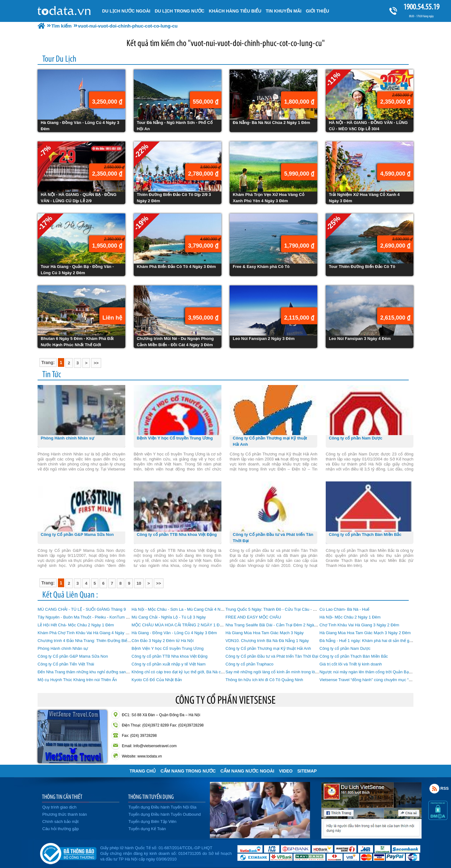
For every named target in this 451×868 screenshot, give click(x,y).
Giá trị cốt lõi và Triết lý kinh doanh (351, 664)
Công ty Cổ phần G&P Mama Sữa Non (73, 656)
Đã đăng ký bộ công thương (68, 852)
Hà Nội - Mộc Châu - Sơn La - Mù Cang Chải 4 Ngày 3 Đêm (186, 609)
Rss (434, 788)
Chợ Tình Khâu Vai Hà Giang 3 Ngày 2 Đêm (359, 625)
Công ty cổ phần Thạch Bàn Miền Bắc (354, 656)
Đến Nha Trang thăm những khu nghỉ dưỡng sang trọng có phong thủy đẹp (106, 672)
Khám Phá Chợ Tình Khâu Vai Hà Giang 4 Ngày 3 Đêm (88, 633)
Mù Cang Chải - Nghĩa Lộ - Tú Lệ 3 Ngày (169, 617)
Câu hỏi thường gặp (61, 829)
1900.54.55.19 (421, 7)
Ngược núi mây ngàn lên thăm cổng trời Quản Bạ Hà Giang (373, 672)
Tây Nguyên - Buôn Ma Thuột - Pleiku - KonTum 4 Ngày (88, 617)
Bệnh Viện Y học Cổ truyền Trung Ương (168, 648)
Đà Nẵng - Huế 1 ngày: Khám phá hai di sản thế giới (366, 641)
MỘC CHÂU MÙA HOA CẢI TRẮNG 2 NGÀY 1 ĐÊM (179, 625)
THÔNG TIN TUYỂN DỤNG (151, 797)
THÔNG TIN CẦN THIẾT (62, 797)
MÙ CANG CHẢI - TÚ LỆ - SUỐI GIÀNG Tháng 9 (82, 609)
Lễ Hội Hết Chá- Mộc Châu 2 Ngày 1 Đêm (76, 625)
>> (96, 363)
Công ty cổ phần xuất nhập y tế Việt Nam (168, 664)
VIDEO (286, 771)
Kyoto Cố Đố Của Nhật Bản (157, 680)
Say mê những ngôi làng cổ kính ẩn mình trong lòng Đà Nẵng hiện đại (289, 672)
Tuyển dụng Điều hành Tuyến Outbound (165, 814)
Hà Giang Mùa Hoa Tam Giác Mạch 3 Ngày (265, 633)
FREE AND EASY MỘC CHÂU (253, 617)
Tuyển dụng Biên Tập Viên (152, 822)
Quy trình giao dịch (59, 807)
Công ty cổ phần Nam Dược (345, 648)
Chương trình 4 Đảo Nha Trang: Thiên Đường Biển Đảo (88, 641)
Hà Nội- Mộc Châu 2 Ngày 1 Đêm (350, 617)
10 (139, 583)
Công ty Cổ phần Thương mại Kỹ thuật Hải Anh (268, 648)
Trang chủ (143, 771)
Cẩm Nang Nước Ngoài (247, 771)
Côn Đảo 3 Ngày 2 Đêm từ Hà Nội (163, 641)
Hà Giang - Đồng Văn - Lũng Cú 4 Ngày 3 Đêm (174, 633)
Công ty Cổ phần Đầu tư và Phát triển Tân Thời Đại (272, 656)
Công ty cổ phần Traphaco (249, 664)
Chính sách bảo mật (60, 822)
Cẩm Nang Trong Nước (188, 771)
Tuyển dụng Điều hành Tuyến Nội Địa (162, 807)
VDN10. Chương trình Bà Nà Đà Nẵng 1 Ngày (267, 641)
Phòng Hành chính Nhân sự (63, 648)
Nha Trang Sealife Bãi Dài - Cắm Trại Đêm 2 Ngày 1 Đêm (277, 625)
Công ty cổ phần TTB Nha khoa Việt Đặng (169, 656)
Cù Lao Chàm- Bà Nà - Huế (344, 609)
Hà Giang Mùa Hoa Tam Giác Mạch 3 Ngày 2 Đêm (365, 633)
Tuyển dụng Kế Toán (147, 829)
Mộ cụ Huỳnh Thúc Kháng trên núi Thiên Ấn (77, 680)
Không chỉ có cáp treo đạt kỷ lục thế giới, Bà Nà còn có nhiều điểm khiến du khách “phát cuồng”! (218, 672)
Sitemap (307, 771)
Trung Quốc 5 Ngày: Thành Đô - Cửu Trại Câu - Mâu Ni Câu (280, 609)
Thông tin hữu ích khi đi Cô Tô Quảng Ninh (264, 680)
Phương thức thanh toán (65, 814)
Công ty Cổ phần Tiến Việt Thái (66, 664)
